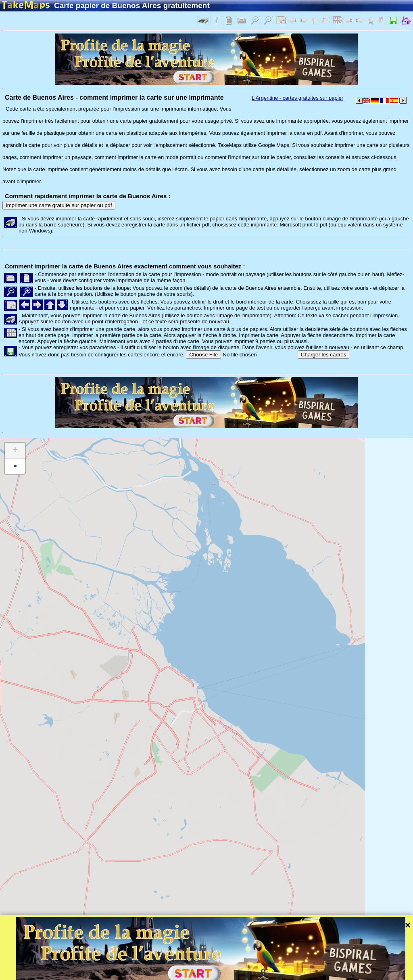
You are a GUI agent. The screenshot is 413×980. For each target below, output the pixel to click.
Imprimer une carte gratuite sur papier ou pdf (59, 205)
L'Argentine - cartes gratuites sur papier (297, 98)
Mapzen (351, 963)
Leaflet (253, 963)
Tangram (280, 963)
